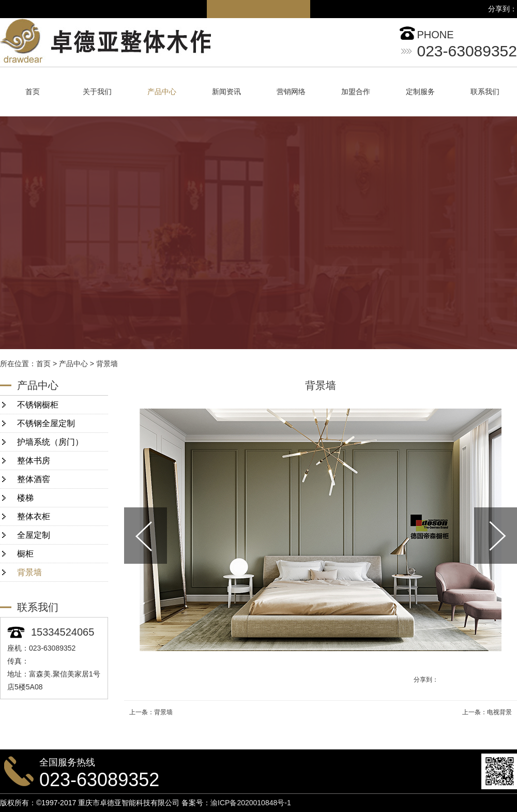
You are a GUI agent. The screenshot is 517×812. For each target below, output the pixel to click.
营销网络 (291, 92)
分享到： (426, 680)
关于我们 (97, 92)
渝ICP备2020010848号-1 (251, 803)
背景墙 (107, 364)
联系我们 (485, 92)
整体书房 (34, 461)
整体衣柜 (34, 516)
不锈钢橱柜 (38, 405)
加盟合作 (356, 92)
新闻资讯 (226, 92)
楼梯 (25, 498)
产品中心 (162, 92)
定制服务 (420, 92)
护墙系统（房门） (50, 442)
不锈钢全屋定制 (46, 423)
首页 (33, 92)
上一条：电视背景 (487, 712)
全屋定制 (34, 535)
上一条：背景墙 (151, 712)
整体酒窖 (34, 479)
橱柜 (25, 554)
